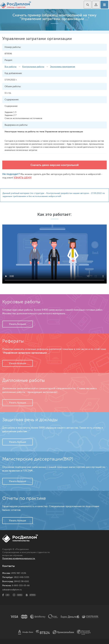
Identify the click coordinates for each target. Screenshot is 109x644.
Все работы (11, 67)
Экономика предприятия (63, 67)
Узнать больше (18, 324)
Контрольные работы (33, 67)
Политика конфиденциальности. (19, 558)
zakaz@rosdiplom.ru (12, 590)
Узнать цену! (23, 178)
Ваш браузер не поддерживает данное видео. (54, 254)
